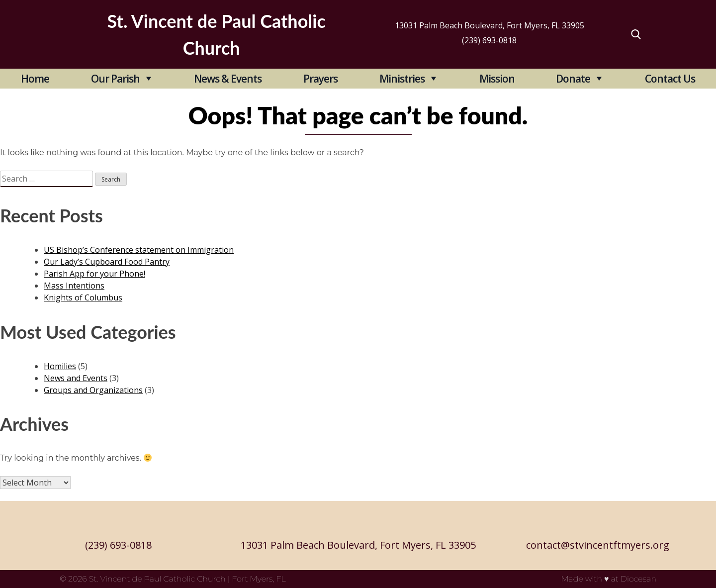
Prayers (320, 79)
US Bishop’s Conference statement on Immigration (139, 250)
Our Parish (115, 79)
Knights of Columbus (83, 297)
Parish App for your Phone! (94, 274)
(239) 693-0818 (489, 40)
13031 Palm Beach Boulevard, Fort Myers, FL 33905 (490, 25)
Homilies (60, 366)
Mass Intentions (74, 286)
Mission (497, 79)
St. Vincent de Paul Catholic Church (157, 579)
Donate (573, 79)
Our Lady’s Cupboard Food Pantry (107, 262)
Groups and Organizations (93, 390)
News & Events (228, 79)
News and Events (76, 378)
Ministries (402, 79)
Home (35, 79)
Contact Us (670, 79)
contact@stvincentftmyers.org (598, 545)
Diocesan (638, 579)
